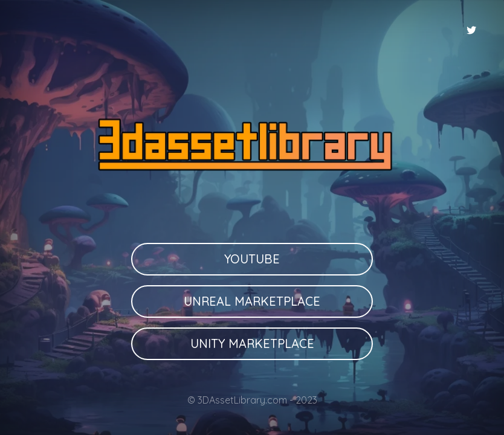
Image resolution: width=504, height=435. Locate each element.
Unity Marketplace (252, 343)
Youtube (252, 259)
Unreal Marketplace (252, 301)
